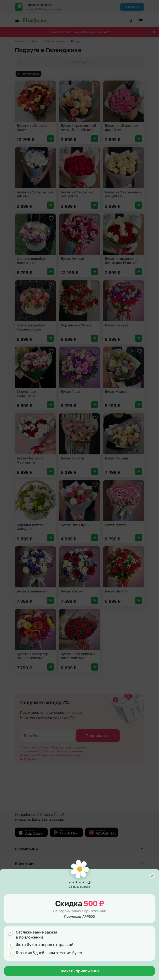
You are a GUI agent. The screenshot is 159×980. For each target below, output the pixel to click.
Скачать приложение (79, 971)
